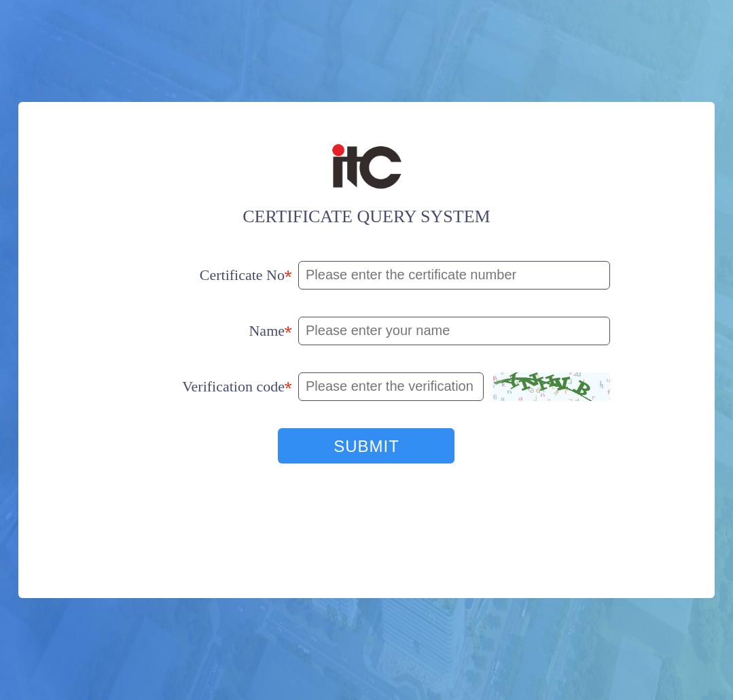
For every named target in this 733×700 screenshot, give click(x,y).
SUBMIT (366, 446)
